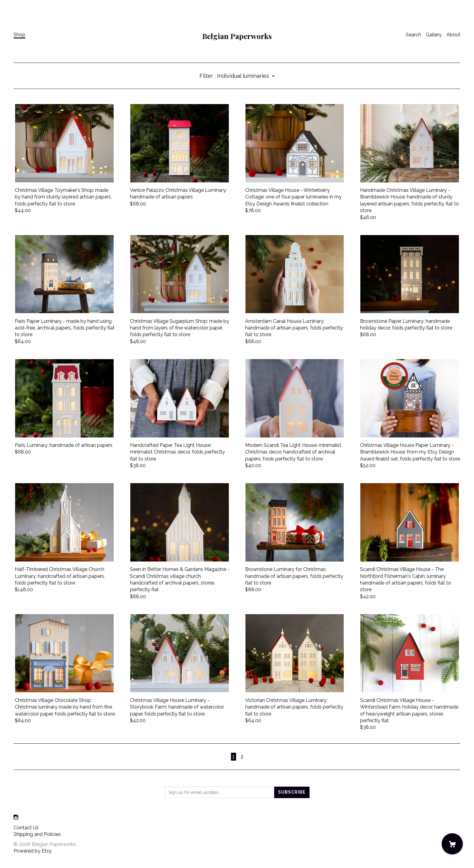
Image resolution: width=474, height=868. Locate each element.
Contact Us (26, 828)
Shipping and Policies (37, 834)
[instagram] (16, 818)
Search (413, 35)
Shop (19, 35)
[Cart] (452, 844)
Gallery (434, 35)
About (453, 35)
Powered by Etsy (33, 851)
